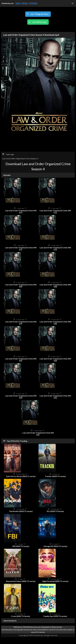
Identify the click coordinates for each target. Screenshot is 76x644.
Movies (25, 3)
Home (18, 3)
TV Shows (33, 3)
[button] (73, 3)
